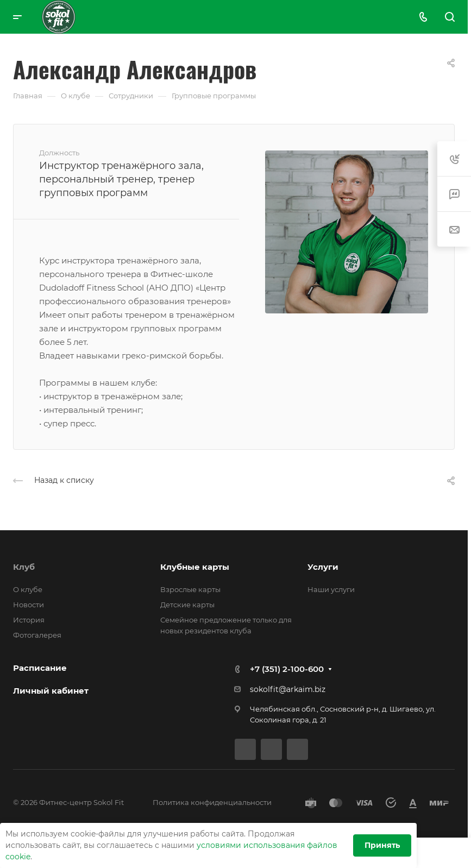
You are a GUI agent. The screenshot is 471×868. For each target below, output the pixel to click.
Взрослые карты (190, 589)
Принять (382, 845)
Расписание (40, 668)
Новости (29, 605)
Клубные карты (195, 567)
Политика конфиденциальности (212, 802)
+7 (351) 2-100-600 (287, 669)
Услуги (323, 567)
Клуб (24, 567)
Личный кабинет (51, 691)
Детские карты (187, 605)
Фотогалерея (37, 635)
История (29, 620)
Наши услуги (331, 589)
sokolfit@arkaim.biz (288, 689)
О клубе (28, 589)
